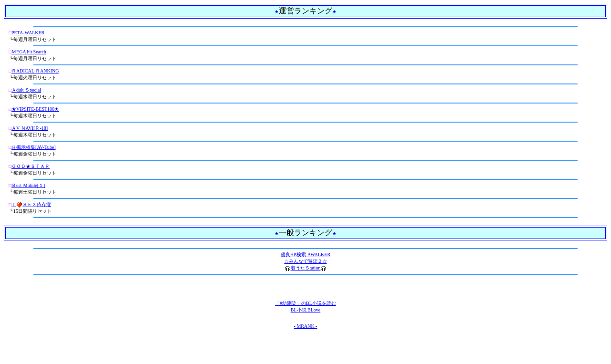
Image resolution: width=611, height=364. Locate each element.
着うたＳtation (306, 268)
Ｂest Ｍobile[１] (28, 185)
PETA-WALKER (28, 33)
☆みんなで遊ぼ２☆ (306, 261)
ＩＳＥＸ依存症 (31, 204)
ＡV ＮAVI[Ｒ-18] (30, 128)
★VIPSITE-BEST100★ (35, 109)
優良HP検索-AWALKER (305, 255)
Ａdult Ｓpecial (26, 90)
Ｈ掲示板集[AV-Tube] (33, 147)
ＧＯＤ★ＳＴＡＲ (31, 166)
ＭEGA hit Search (29, 52)
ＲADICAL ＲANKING (35, 71)
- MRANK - (306, 326)
